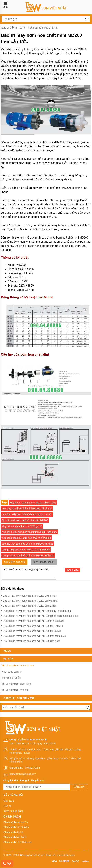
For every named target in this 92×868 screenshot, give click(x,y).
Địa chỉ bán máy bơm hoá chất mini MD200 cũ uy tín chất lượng (36, 610)
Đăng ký (79, 787)
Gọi (7, 864)
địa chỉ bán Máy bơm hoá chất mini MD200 (25, 520)
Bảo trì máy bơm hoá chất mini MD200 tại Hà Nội (28, 605)
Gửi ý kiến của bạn (15, 562)
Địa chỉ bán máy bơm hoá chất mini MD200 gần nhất (30, 640)
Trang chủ (6, 28)
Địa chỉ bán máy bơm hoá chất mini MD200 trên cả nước (32, 620)
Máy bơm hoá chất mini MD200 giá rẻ (22, 526)
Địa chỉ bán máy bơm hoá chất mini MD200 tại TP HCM (32, 625)
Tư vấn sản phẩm (11, 678)
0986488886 (16, 768)
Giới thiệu (9, 801)
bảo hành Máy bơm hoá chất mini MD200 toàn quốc (30, 532)
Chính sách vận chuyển (16, 827)
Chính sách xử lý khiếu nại (18, 842)
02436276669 (32, 768)
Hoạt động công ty (12, 672)
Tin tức (19, 28)
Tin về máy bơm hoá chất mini (42, 28)
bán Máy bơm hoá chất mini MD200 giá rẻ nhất (27, 508)
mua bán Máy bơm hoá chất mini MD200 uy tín (27, 514)
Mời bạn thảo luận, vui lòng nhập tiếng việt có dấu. (29, 573)
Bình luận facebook (44, 562)
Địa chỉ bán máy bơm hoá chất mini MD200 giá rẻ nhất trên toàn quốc (39, 615)
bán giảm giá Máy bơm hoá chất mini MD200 (26, 550)
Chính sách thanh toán (16, 822)
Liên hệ (7, 806)
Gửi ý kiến (73, 570)
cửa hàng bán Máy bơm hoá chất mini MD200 (26, 538)
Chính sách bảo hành (15, 837)
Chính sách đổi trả (13, 832)
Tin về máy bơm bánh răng (16, 684)
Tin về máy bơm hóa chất (16, 690)
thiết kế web (39, 855)
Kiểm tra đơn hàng (13, 811)
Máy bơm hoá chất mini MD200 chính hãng (33, 503)
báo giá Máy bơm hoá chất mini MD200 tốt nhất (27, 544)
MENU (5, 5)
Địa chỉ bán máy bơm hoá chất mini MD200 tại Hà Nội (31, 630)
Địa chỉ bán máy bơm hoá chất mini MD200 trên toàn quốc (33, 635)
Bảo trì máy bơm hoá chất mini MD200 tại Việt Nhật (30, 600)
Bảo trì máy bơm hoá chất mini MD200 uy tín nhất (29, 595)
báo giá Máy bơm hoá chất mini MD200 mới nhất (28, 556)
